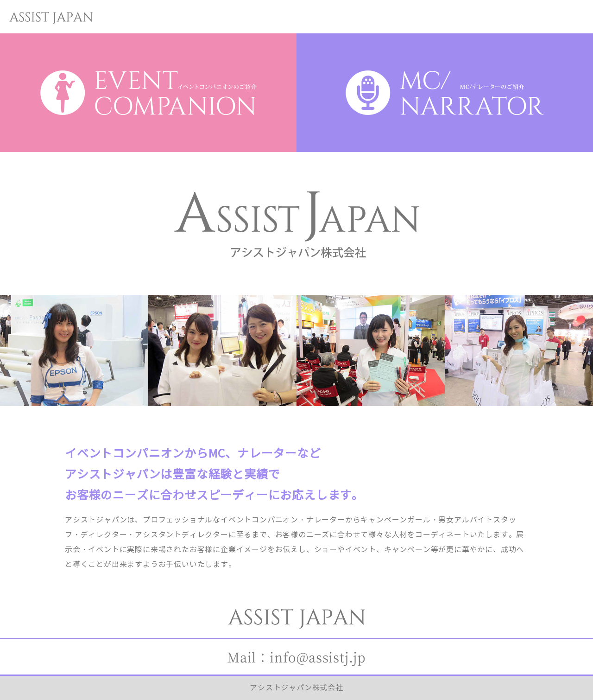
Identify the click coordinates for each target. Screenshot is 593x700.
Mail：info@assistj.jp (296, 657)
